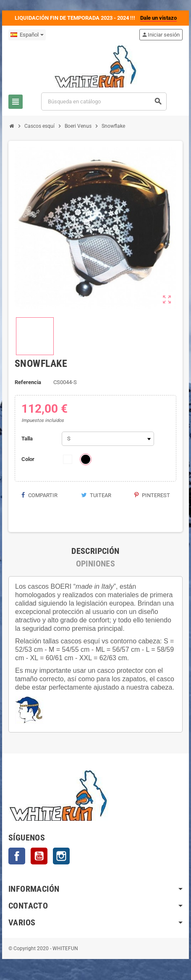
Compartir (39, 495)
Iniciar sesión (161, 35)
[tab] (95, 551)
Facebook (17, 856)
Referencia (28, 382)
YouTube (39, 856)
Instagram (61, 856)
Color (28, 459)
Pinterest (152, 495)
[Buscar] (104, 101)
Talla (27, 439)
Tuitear (96, 495)
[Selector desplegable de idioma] (27, 35)
